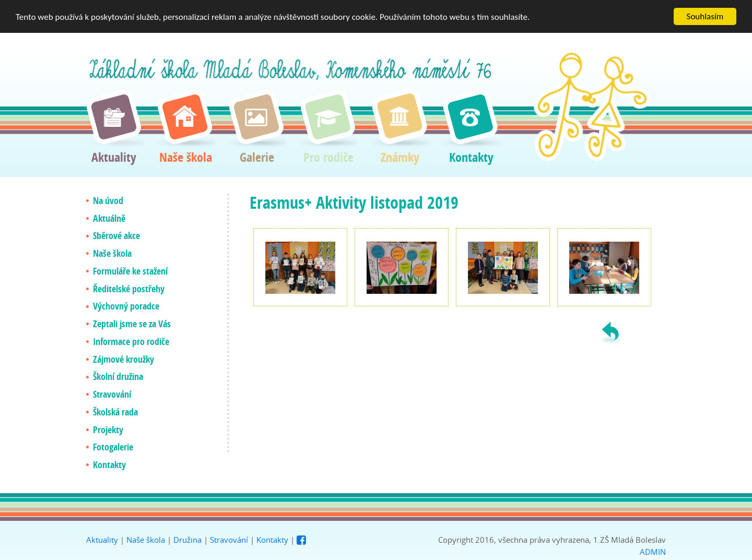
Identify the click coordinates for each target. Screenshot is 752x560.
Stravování (229, 540)
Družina (187, 540)
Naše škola (146, 540)
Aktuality (102, 540)
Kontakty (272, 540)
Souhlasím (705, 16)
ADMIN (653, 551)
